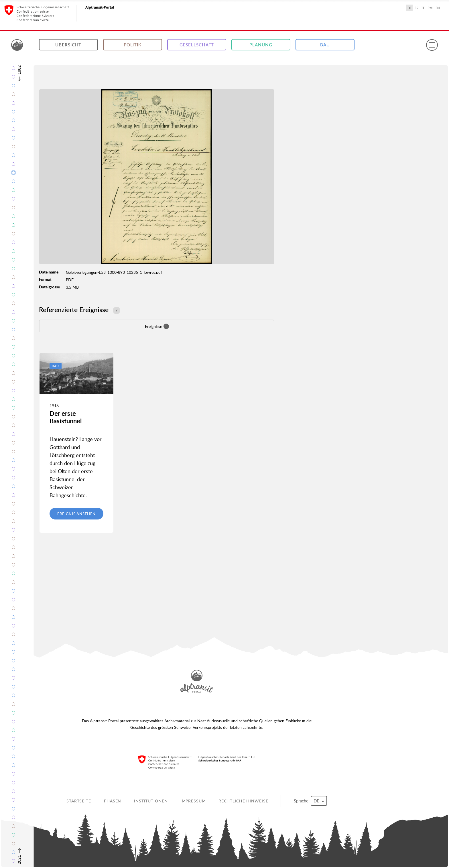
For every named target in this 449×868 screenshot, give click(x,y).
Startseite (79, 801)
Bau (325, 45)
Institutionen (151, 801)
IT (423, 8)
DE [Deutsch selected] (409, 8)
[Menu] (432, 45)
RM (430, 8)
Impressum (193, 801)
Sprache (310, 801)
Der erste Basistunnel (66, 417)
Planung (261, 45)
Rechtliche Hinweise (243, 801)
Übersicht (68, 45)
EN (438, 8)
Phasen (113, 801)
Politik (133, 45)
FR (416, 8)
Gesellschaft (197, 45)
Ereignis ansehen (76, 514)
